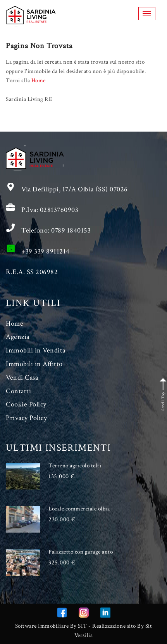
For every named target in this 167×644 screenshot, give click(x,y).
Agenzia (18, 337)
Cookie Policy (26, 404)
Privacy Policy (26, 418)
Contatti (18, 391)
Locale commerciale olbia (79, 509)
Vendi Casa (22, 378)
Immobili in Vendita (36, 350)
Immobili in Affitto (34, 364)
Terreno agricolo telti (75, 466)
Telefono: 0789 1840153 (56, 230)
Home (39, 81)
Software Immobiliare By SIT (51, 626)
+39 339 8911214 (46, 251)
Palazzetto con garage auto (81, 552)
